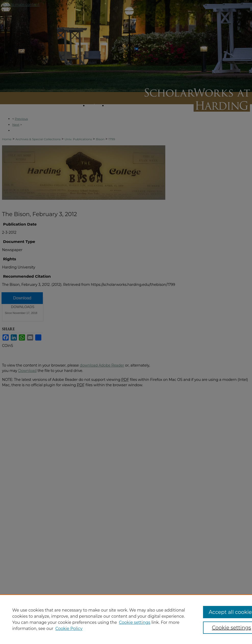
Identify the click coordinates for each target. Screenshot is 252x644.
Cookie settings (135, 622)
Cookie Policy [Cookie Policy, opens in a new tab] (69, 629)
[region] (126, 619)
